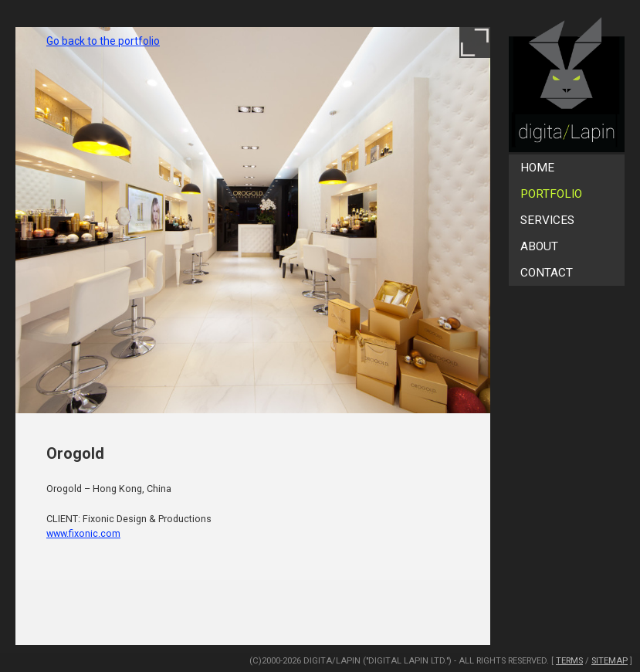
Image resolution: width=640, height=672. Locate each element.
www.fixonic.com (83, 533)
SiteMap (610, 661)
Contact (547, 273)
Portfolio (551, 194)
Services (547, 220)
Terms (569, 661)
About (539, 246)
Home (537, 168)
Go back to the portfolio (103, 41)
